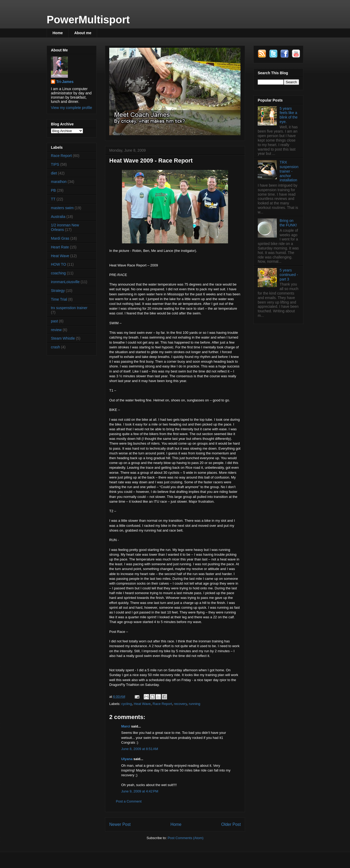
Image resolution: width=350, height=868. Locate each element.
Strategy (58, 291)
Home (58, 33)
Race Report (162, 704)
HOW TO (58, 264)
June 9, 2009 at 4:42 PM (140, 791)
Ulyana (127, 759)
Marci (126, 726)
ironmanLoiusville (65, 282)
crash (55, 347)
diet (54, 173)
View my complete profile (71, 108)
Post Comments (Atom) (185, 838)
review (56, 330)
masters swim (62, 208)
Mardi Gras (60, 238)
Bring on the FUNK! (288, 223)
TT (53, 199)
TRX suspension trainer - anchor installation (289, 171)
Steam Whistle (63, 338)
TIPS (55, 164)
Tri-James (65, 82)
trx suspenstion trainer (69, 308)
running (194, 704)
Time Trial (59, 299)
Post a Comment (129, 801)
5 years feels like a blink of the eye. (289, 115)
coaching (58, 273)
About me (83, 33)
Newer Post (120, 824)
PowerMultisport (88, 20)
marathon (59, 182)
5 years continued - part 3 (289, 275)
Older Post (231, 824)
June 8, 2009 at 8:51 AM (140, 749)
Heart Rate (60, 247)
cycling (127, 704)
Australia (58, 217)
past (54, 321)
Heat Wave (142, 704)
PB (53, 190)
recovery (180, 704)
